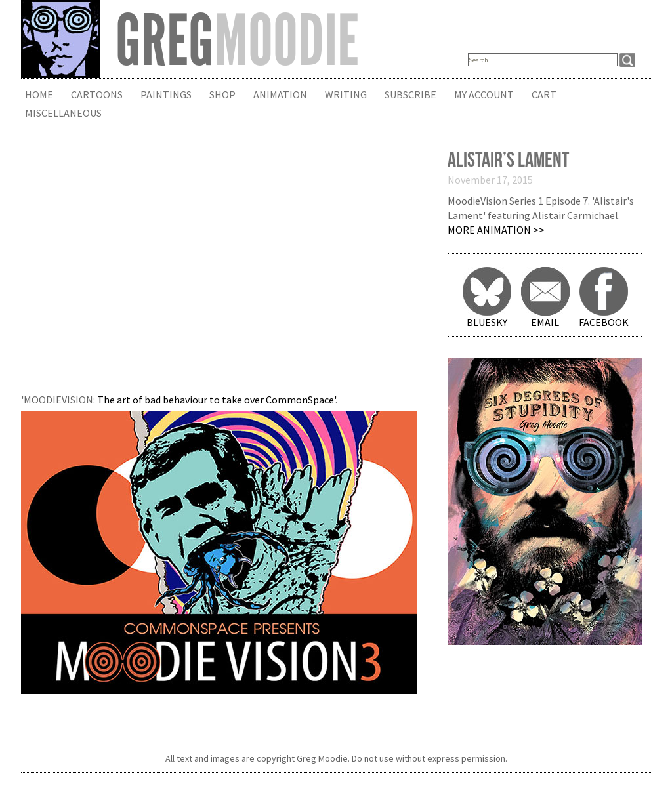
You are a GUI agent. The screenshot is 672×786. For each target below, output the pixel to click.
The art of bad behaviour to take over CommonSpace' (216, 400)
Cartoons (97, 94)
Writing (346, 94)
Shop (222, 94)
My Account (484, 94)
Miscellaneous (63, 113)
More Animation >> (496, 230)
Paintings (166, 94)
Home (39, 94)
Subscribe (410, 94)
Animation (280, 94)
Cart (544, 94)
